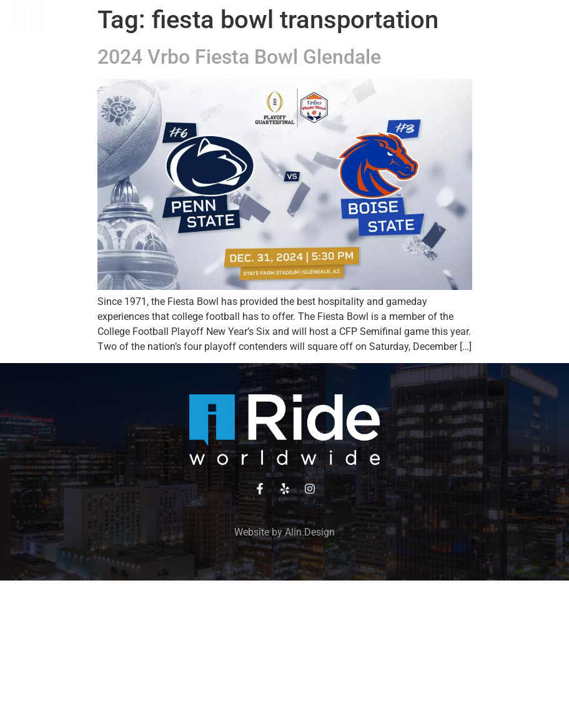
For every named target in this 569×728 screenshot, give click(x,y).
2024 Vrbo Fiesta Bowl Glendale (239, 57)
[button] (279, 22)
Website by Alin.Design (284, 532)
